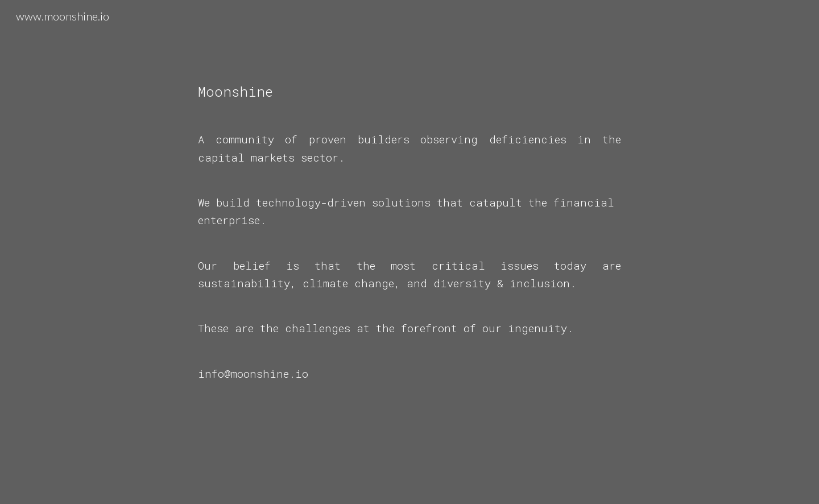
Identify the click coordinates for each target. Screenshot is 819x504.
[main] (409, 252)
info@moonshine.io (253, 373)
